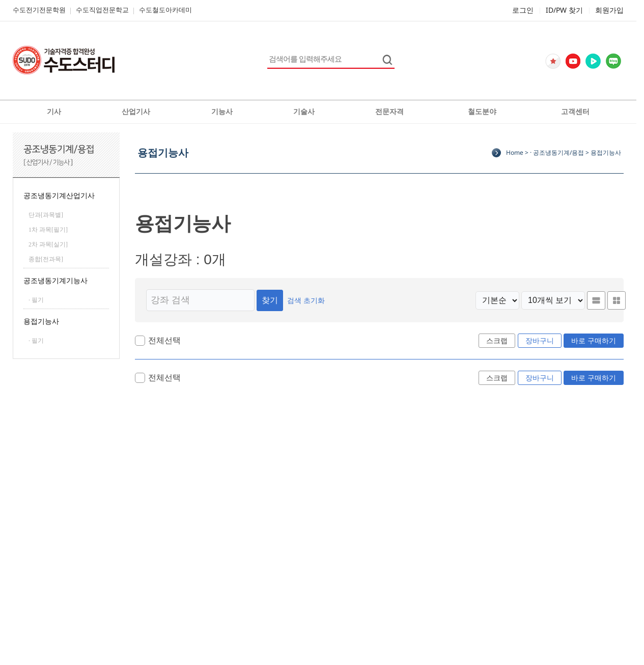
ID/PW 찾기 (564, 10)
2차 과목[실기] (48, 244)
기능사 (222, 112)
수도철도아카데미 (165, 10)
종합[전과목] (46, 259)
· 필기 (36, 300)
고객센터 (575, 112)
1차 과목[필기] (48, 230)
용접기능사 (41, 322)
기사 (54, 112)
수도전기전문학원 (39, 10)
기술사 (304, 112)
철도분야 (482, 112)
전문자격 (389, 112)
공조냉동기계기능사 (55, 281)
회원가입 (609, 10)
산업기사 (136, 112)
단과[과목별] (46, 215)
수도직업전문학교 (102, 10)
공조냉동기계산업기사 (59, 196)
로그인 (523, 10)
